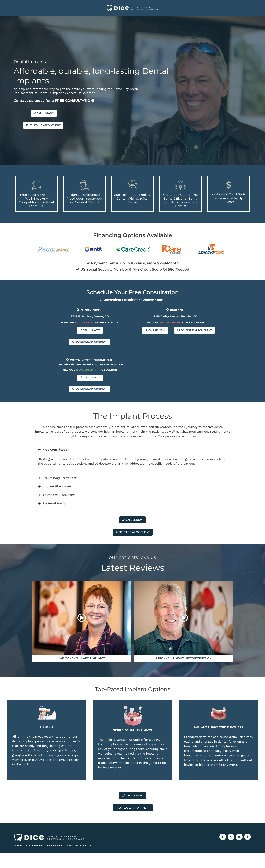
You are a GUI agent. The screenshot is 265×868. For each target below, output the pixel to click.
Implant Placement (57, 486)
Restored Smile (54, 503)
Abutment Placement (59, 495)
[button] (132, 450)
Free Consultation (56, 450)
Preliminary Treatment (60, 478)
